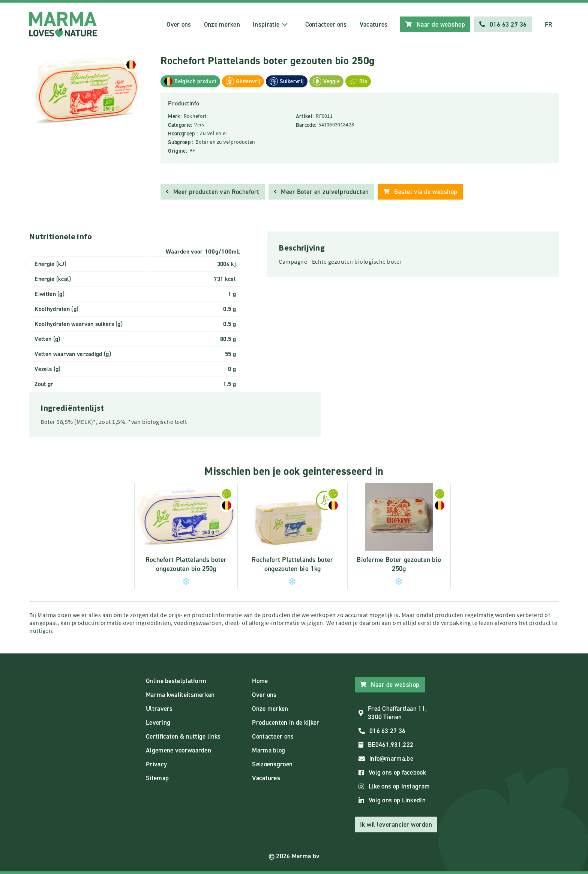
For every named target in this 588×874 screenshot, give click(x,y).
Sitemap (157, 778)
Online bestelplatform (176, 681)
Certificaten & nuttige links (183, 736)
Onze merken (222, 24)
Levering (158, 722)
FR (549, 24)
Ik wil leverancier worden (396, 824)
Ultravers (159, 709)
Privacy (156, 764)
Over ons (179, 24)
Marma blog (268, 750)
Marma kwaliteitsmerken (180, 695)
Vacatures (374, 24)
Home (260, 681)
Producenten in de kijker (286, 722)
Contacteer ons (326, 24)
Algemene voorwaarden (178, 750)
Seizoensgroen (272, 764)
